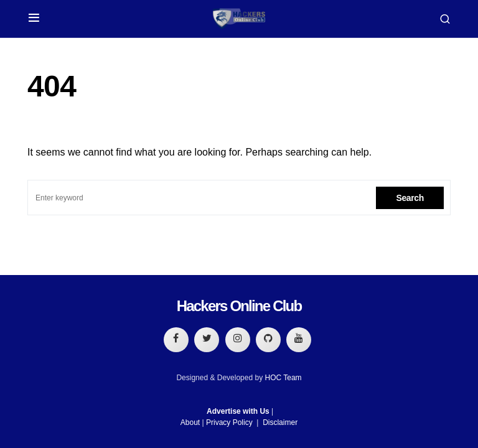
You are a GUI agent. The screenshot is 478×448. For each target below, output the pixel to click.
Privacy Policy (229, 422)
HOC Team (283, 378)
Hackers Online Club (239, 306)
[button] (34, 19)
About (190, 422)
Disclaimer (280, 422)
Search (410, 198)
